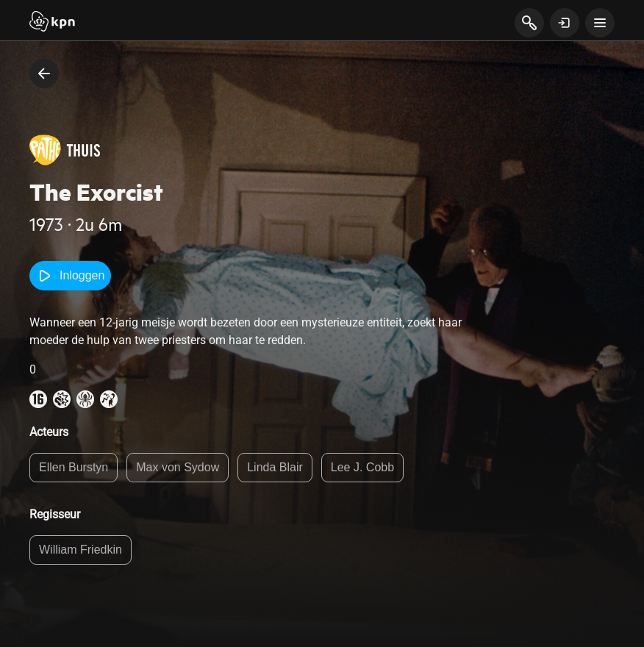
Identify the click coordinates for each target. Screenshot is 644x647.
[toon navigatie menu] (600, 23)
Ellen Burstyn (74, 467)
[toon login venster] (565, 23)
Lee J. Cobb (362, 467)
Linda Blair (275, 467)
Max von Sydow (178, 467)
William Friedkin (80, 550)
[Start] (52, 23)
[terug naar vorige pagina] (44, 74)
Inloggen (70, 276)
